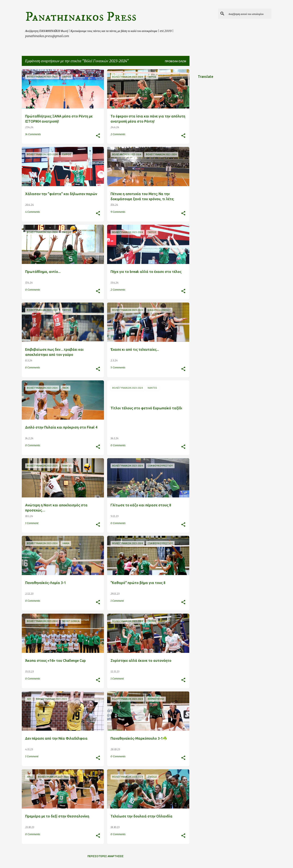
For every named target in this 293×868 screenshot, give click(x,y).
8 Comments (33, 367)
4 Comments (33, 212)
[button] (98, 136)
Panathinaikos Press (81, 17)
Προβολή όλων (176, 61)
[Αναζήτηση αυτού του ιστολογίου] (249, 14)
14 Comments (33, 134)
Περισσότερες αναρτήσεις (106, 856)
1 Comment (32, 523)
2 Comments (118, 134)
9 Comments (118, 212)
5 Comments (118, 367)
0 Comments (33, 290)
